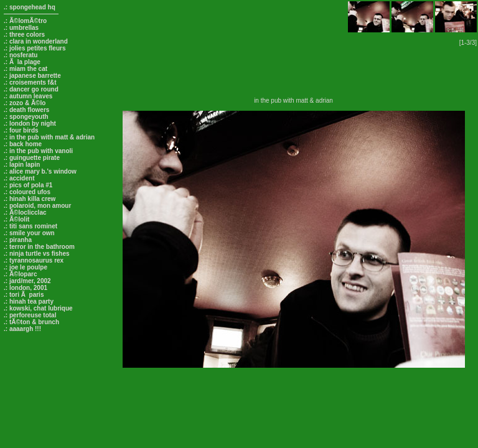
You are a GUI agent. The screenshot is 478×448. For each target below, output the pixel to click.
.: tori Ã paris (24, 295)
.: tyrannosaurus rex (34, 260)
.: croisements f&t (30, 82)
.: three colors (24, 35)
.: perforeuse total (30, 315)
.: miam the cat (26, 69)
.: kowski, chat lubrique (38, 308)
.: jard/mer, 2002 (27, 281)
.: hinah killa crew (30, 199)
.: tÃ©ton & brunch (31, 322)
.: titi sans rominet (30, 226)
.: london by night (30, 124)
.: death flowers (26, 110)
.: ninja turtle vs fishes (37, 254)
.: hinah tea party (29, 301)
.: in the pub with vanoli (38, 151)
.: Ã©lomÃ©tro (25, 21)
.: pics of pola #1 (28, 185)
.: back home (23, 144)
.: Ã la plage (22, 62)
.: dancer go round (31, 89)
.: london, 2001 (26, 288)
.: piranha (18, 240)
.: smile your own (29, 233)
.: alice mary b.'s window (40, 171)
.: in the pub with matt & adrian (49, 137)
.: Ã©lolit (16, 219)
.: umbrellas (21, 28)
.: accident (19, 178)
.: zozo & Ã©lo (25, 103)
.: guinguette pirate (32, 158)
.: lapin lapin (22, 165)
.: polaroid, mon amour (37, 206)
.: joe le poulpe (26, 267)
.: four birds (21, 130)
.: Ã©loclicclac (25, 212)
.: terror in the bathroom (39, 247)
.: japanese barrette (32, 76)
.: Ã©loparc (21, 274)
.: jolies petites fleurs (35, 48)
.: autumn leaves (28, 96)
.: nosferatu (21, 55)
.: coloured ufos (27, 192)
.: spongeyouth (26, 117)
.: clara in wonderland (36, 41)
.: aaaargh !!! (22, 329)
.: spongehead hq (30, 7)
